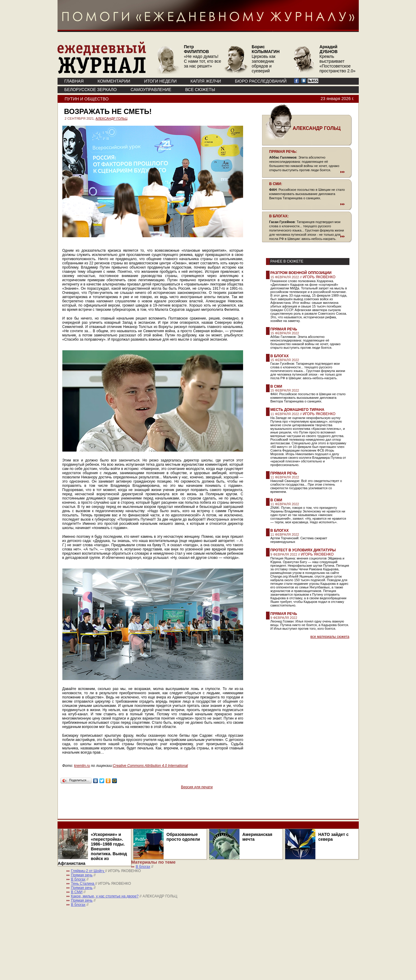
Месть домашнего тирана (297, 410)
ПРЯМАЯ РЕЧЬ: (283, 152)
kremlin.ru (82, 766)
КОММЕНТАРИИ (114, 81)
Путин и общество (87, 99)
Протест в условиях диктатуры (303, 550)
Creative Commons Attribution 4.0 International (150, 766)
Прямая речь (284, 329)
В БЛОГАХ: (279, 216)
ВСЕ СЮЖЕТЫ (200, 90)
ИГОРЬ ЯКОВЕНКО (319, 277)
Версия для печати (197, 787)
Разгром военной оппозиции (301, 273)
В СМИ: (276, 184)
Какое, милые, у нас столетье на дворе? (105, 896)
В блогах (280, 356)
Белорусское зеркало (91, 90)
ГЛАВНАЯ (74, 81)
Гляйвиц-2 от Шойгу (88, 871)
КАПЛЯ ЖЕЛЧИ (206, 81)
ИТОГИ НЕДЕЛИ (160, 81)
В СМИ (276, 386)
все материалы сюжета (330, 637)
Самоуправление (151, 90)
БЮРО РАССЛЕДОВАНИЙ (261, 81)
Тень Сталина (83, 884)
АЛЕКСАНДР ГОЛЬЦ (111, 118)
